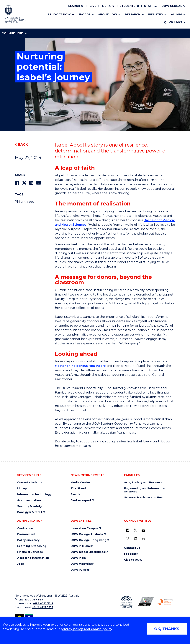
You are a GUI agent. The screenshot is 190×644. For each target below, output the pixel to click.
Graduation (25, 528)
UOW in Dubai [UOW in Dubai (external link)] (81, 546)
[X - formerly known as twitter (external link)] (135, 530)
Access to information (33, 558)
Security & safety (30, 506)
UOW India (78, 558)
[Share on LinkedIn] (31, 183)
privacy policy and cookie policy (86, 629)
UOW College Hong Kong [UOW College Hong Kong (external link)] (89, 540)
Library (108, 6)
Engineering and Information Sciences (145, 490)
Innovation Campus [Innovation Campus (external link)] (84, 528)
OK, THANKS (167, 629)
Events (76, 494)
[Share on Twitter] (24, 183)
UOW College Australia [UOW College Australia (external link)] (87, 534)
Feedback (131, 554)
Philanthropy (25, 202)
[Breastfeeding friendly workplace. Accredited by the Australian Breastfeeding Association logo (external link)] (165, 602)
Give (93, 6)
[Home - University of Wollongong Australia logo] (15, 14)
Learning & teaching (32, 546)
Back (23, 145)
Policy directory (28, 540)
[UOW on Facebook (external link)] (128, 530)
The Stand (78, 488)
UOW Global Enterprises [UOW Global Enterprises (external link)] (88, 552)
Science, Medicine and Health (145, 498)
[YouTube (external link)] (143, 531)
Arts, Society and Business (143, 483)
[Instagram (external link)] (128, 539)
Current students (30, 483)
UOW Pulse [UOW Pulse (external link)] (79, 570)
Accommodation (29, 500)
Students (128, 6)
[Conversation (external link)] (143, 539)
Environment (26, 534)
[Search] (76, 6)
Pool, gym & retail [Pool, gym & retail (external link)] (30, 512)
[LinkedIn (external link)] (135, 539)
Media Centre (80, 483)
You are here (14, 33)
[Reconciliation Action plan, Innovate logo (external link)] (126, 602)
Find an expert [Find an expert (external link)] (81, 500)
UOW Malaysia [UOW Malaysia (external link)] (81, 564)
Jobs (21, 564)
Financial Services (30, 552)
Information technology (34, 494)
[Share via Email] (38, 183)
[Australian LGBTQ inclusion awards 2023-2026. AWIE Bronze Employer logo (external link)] (146, 602)
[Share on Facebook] (17, 183)
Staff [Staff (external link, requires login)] (149, 6)
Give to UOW (133, 560)
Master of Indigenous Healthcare (80, 366)
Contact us (132, 548)
